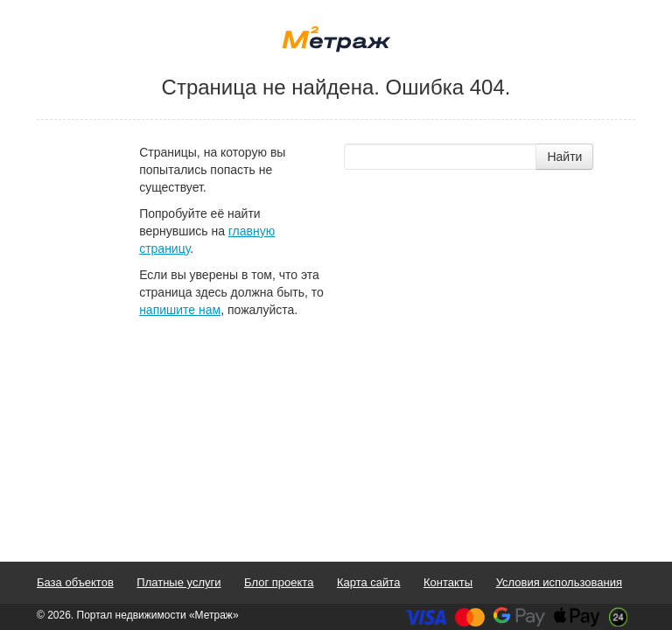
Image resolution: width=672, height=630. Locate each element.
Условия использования (559, 582)
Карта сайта (368, 582)
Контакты (448, 582)
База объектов (75, 582)
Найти (564, 157)
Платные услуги (178, 582)
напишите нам (180, 310)
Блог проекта (279, 582)
